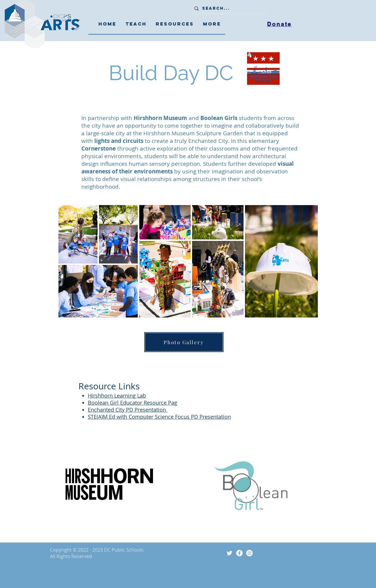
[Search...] (228, 9)
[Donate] (279, 24)
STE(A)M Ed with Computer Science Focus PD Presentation (159, 417)
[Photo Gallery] (184, 342)
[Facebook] (239, 553)
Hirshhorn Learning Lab (117, 396)
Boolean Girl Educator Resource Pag (132, 403)
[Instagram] (249, 553)
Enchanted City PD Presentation (128, 410)
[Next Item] (308, 261)
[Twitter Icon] (229, 553)
